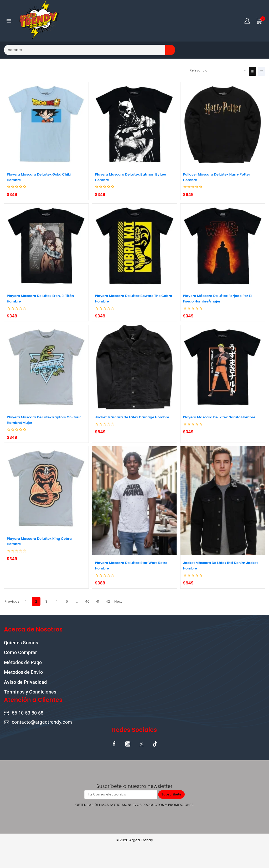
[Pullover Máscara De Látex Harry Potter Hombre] (223, 124)
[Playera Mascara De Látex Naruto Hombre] (223, 367)
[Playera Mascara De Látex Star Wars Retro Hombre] (134, 501)
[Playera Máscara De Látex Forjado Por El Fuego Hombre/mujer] (223, 246)
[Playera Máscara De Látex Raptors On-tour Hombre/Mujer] (46, 367)
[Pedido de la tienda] (218, 71)
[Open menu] (9, 21)
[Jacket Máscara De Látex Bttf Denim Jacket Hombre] (223, 501)
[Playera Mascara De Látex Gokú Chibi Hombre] (46, 124)
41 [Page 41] (98, 601)
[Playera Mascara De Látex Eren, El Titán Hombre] (46, 246)
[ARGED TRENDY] (39, 21)
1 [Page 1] (26, 601)
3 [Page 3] (46, 601)
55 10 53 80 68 (28, 713)
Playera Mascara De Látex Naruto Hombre (219, 417)
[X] (141, 744)
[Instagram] (128, 744)
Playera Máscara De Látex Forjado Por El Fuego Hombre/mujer (217, 299)
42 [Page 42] (108, 601)
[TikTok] (155, 744)
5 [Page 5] (67, 601)
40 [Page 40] (87, 601)
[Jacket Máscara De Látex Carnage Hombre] (134, 367)
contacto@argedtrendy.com (42, 721)
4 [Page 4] (56, 601)
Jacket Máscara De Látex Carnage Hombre (132, 417)
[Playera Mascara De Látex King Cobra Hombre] (46, 488)
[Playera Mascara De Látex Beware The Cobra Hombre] (134, 246)
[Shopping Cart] (260, 21)
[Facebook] (114, 744)
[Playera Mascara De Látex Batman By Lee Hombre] (134, 124)
